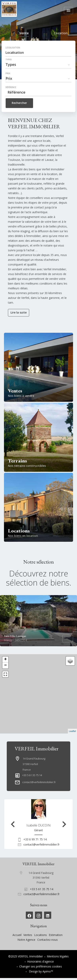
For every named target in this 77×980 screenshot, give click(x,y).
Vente (24, 34)
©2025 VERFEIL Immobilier (26, 956)
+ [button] (5, 660)
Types (9, 59)
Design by (41, 971)
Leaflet (72, 731)
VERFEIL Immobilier (37, 749)
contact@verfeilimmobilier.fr (39, 782)
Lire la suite (19, 312)
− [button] (5, 665)
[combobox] (38, 53)
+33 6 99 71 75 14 (35, 839)
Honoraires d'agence (40, 961)
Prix (8, 73)
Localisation (13, 48)
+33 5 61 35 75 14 (32, 775)
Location (61, 34)
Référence (11, 87)
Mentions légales (58, 956)
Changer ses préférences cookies (41, 966)
